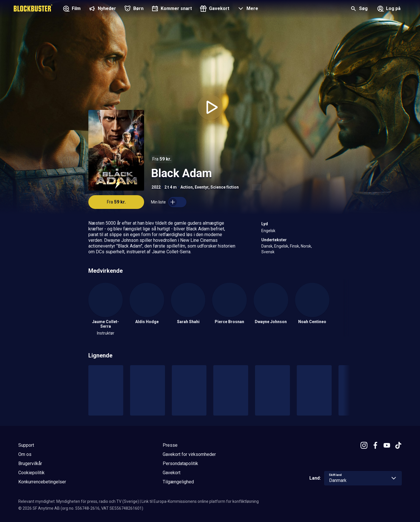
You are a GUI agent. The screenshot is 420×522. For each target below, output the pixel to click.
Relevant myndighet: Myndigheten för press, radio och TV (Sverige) (79, 501)
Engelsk (268, 231)
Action (187, 187)
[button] (247, 9)
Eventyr (202, 187)
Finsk (294, 246)
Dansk (267, 246)
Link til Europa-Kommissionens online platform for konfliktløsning (200, 501)
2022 (156, 187)
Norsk (306, 246)
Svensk (268, 252)
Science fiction (225, 187)
